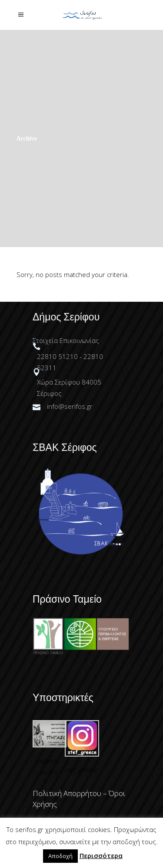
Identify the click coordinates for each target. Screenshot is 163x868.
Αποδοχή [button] (60, 856)
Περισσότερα (101, 855)
